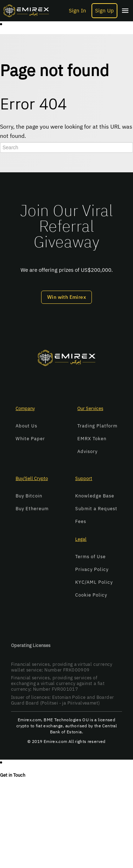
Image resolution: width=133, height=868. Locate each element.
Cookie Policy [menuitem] (91, 595)
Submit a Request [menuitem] (96, 509)
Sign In (77, 11)
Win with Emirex (66, 297)
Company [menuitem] (25, 408)
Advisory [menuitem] (87, 451)
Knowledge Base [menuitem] (95, 496)
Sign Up (104, 11)
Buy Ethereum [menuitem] (32, 509)
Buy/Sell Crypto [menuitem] (32, 478)
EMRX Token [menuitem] (92, 439)
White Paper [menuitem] (30, 439)
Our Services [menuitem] (90, 408)
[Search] (66, 147)
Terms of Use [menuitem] (90, 557)
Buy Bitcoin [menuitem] (29, 496)
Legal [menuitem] (81, 539)
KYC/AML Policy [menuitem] (94, 582)
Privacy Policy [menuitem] (92, 569)
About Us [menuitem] (26, 426)
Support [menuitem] (84, 478)
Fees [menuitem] (81, 521)
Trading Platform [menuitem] (97, 426)
